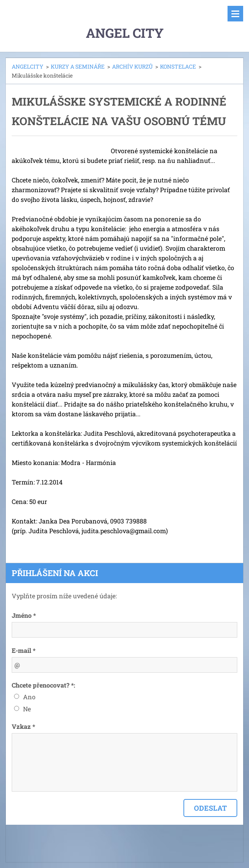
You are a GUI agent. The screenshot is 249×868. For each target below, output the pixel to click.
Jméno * (24, 615)
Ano (29, 697)
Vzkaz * (23, 726)
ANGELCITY (28, 66)
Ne (27, 709)
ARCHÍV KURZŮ (132, 66)
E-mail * (24, 650)
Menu (235, 14)
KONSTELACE (178, 66)
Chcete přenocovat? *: (44, 685)
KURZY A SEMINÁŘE (78, 66)
